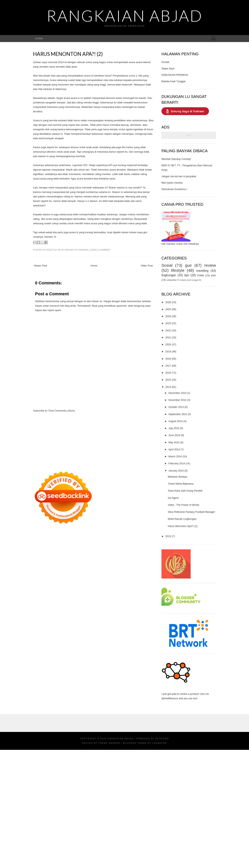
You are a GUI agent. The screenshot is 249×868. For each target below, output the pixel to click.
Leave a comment (100, 250)
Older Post (147, 266)
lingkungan (169, 275)
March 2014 (175, 456)
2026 (168, 302)
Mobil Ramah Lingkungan (182, 519)
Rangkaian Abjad (125, 16)
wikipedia (171, 280)
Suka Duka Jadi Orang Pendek (185, 491)
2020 (168, 344)
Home (39, 38)
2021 (168, 337)
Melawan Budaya (177, 477)
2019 (168, 351)
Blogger (162, 739)
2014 (168, 387)
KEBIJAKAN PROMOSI (175, 75)
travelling (202, 271)
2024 (168, 316)
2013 (168, 536)
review (210, 265)
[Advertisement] (93, 440)
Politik (201, 275)
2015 (168, 380)
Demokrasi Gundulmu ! (174, 189)
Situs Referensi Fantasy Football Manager (191, 512)
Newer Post (41, 266)
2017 (168, 366)
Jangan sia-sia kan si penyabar (179, 176)
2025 (168, 309)
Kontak (165, 62)
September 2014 (178, 414)
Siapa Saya (168, 68)
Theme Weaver (109, 743)
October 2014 (176, 407)
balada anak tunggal (189, 280)
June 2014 (174, 435)
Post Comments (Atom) (62, 411)
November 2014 (178, 400)
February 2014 (177, 463)
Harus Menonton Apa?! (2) (68, 54)
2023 (168, 323)
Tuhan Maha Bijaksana (181, 484)
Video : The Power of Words (183, 505)
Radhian (83, 250)
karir (213, 275)
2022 (168, 330)
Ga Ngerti (173, 498)
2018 (168, 359)
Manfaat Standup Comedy (176, 159)
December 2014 (178, 393)
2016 (168, 373)
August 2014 (176, 421)
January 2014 (176, 471)
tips (187, 275)
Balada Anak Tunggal (173, 81)
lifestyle (51, 250)
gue (188, 265)
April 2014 (174, 449)
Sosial (167, 265)
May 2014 (174, 442)
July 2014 (174, 428)
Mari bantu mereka (172, 183)
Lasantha (160, 743)
